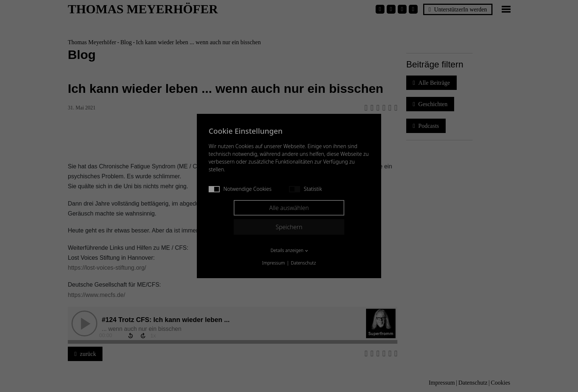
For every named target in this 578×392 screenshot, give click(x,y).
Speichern (289, 227)
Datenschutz (303, 263)
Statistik (305, 189)
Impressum (274, 263)
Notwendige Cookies (240, 189)
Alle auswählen (289, 208)
